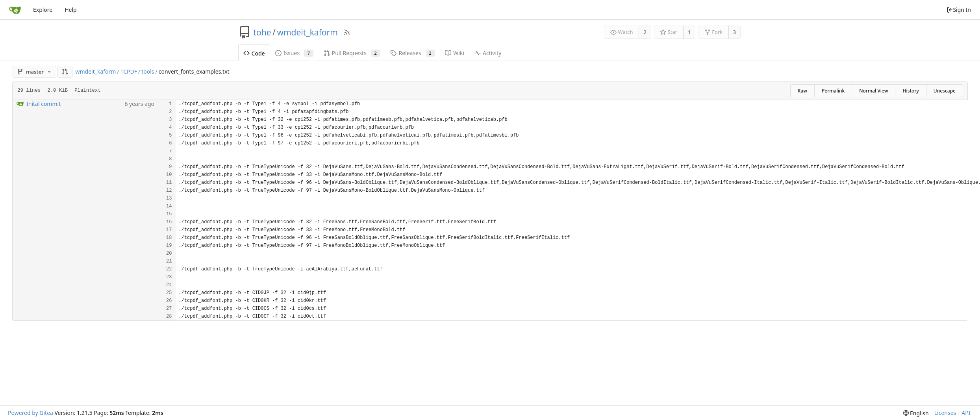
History (911, 91)
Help (71, 10)
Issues (294, 53)
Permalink (833, 91)
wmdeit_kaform (307, 32)
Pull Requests (352, 53)
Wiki (455, 53)
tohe (262, 32)
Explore (43, 10)
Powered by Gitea (31, 413)
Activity (488, 53)
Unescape (945, 91)
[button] (65, 72)
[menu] (916, 413)
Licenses (945, 413)
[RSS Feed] (347, 32)
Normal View (873, 91)
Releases (412, 53)
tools (148, 71)
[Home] (15, 10)
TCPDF (129, 71)
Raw (802, 91)
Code (254, 53)
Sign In (959, 10)
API (966, 413)
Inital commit (44, 104)
